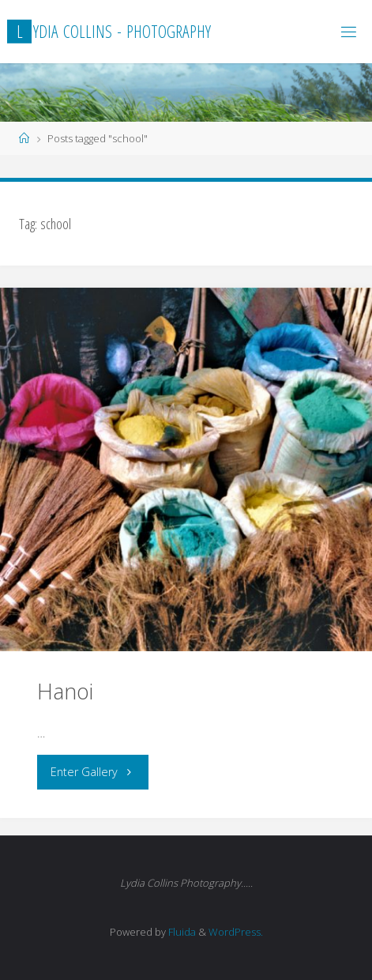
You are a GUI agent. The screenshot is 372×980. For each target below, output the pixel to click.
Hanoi (65, 691)
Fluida (181, 932)
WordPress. (236, 932)
